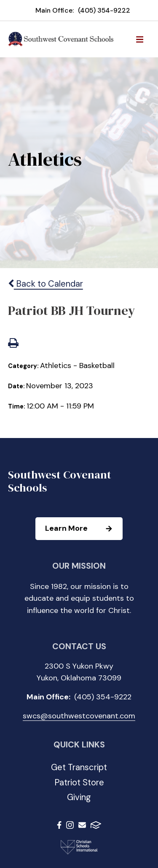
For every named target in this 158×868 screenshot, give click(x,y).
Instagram (70, 825)
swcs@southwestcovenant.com (79, 716)
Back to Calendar (46, 284)
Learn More (83, 529)
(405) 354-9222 (104, 10)
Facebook (59, 825)
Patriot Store (79, 782)
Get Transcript (79, 767)
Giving (79, 797)
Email (82, 825)
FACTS (96, 825)
